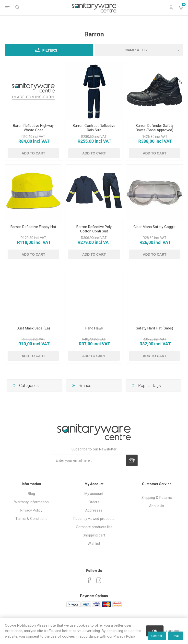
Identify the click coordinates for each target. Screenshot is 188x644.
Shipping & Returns (157, 498)
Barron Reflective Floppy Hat (33, 227)
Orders (94, 502)
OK (155, 631)
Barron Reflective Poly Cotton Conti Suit (94, 229)
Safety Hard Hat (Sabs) (154, 328)
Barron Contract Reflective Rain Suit (94, 128)
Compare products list (94, 527)
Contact (157, 636)
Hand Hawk (94, 328)
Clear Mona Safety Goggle (154, 227)
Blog (31, 494)
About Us (157, 506)
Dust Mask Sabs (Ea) (33, 328)
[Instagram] (99, 580)
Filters (50, 50)
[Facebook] (89, 580)
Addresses (94, 510)
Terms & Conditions (31, 519)
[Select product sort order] (139, 50)
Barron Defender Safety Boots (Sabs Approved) (155, 128)
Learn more (174, 631)
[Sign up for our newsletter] (88, 460)
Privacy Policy (31, 510)
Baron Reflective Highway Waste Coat (33, 128)
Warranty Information (31, 502)
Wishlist (94, 544)
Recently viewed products (94, 519)
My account (94, 494)
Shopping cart (94, 535)
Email (176, 636)
